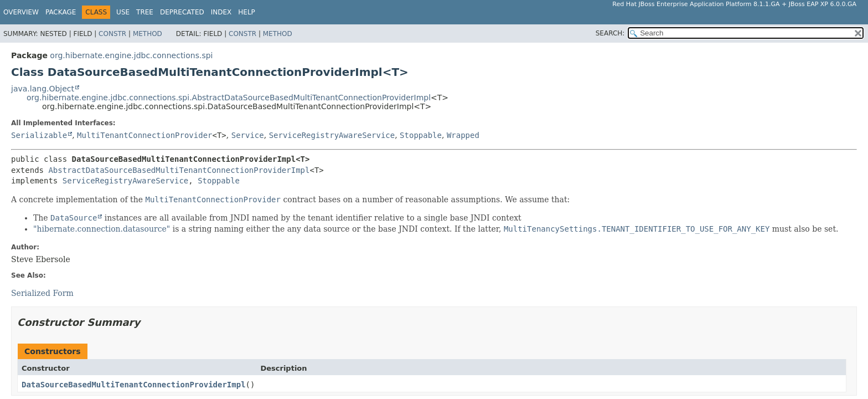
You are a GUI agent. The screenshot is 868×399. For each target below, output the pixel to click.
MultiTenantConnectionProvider (144, 135)
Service (248, 135)
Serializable (39, 135)
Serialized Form (42, 293)
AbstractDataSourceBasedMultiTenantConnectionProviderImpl (179, 170)
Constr (112, 34)
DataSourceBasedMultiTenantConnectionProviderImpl (134, 385)
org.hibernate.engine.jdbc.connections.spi (131, 55)
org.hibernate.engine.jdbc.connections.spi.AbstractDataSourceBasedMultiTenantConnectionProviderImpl (229, 98)
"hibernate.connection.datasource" (102, 229)
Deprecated (182, 12)
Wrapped (463, 135)
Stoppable (421, 135)
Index (221, 12)
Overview (21, 12)
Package (61, 12)
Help (247, 12)
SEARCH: (610, 33)
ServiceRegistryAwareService (332, 135)
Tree (145, 12)
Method (148, 34)
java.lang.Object (43, 89)
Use (123, 12)
